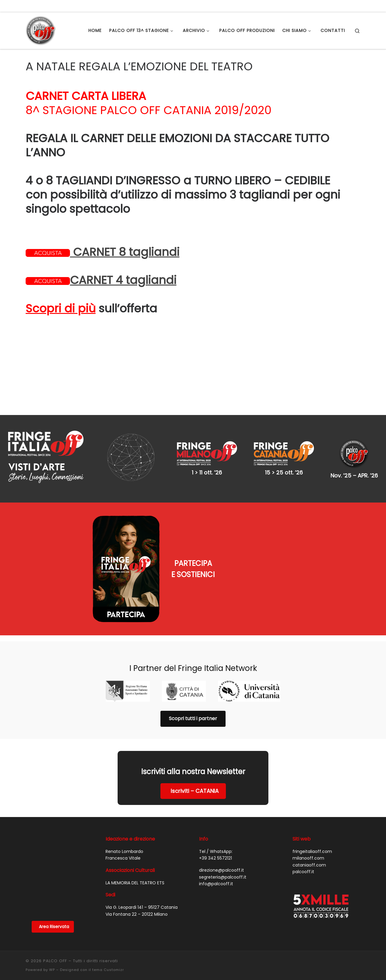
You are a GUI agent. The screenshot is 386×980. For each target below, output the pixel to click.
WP (52, 940)
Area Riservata (54, 896)
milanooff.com (308, 828)
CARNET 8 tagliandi (103, 252)
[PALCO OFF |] (41, 30)
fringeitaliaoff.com (312, 821)
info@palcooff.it (216, 854)
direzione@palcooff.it (221, 840)
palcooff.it (303, 841)
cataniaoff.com (309, 835)
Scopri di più (61, 308)
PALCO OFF (55, 931)
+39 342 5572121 (215, 828)
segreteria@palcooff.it (223, 847)
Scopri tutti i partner (193, 688)
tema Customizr (108, 940)
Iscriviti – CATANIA (195, 761)
